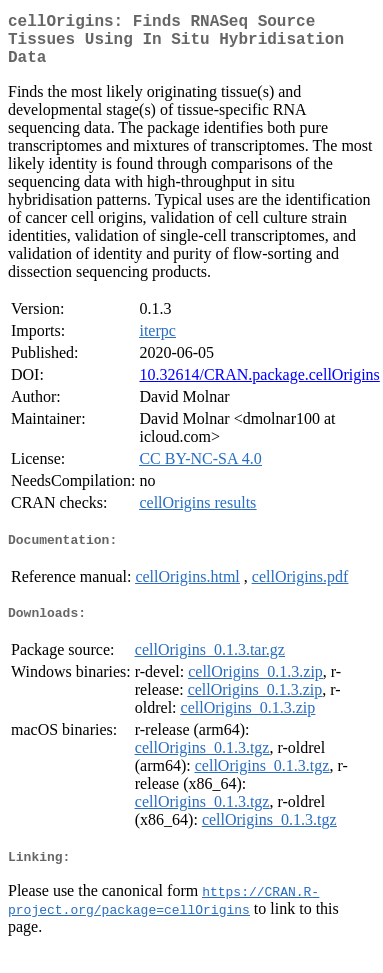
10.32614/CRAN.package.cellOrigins (259, 386)
